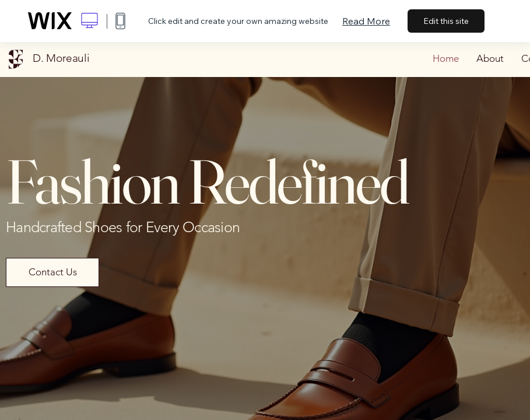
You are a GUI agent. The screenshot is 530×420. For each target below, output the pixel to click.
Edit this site (446, 21)
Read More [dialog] (366, 21)
